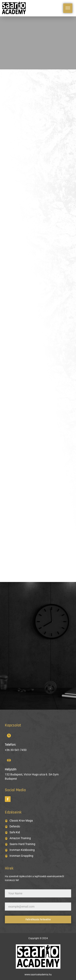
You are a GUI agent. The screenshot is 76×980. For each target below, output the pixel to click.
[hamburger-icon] (68, 8)
